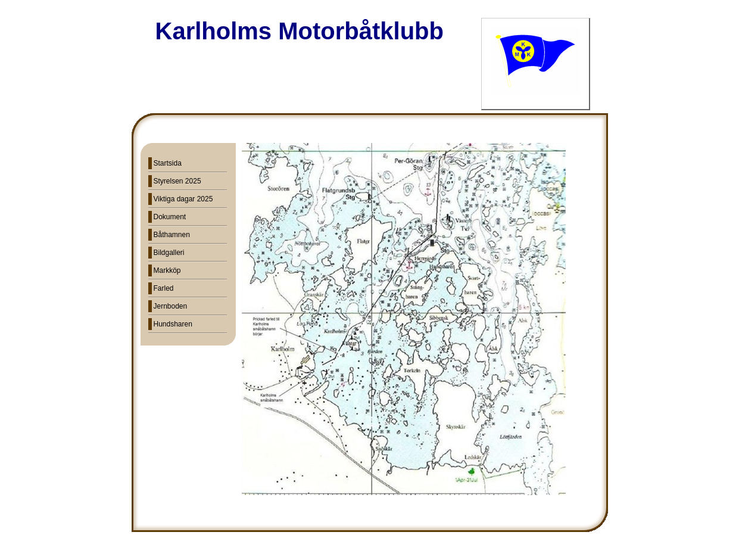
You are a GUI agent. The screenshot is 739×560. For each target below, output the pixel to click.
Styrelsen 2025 (177, 181)
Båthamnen (172, 235)
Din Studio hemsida (369, 553)
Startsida (168, 163)
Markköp (167, 270)
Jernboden (171, 306)
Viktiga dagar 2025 (183, 199)
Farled (164, 288)
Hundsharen (173, 324)
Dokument (170, 217)
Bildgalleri (169, 253)
